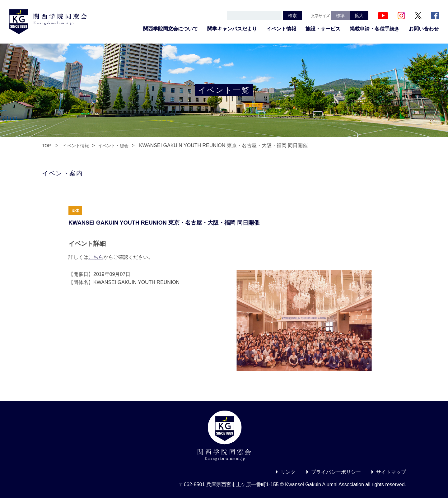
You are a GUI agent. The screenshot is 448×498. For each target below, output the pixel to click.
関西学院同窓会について (170, 29)
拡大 (359, 16)
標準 (340, 16)
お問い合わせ (424, 29)
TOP (47, 146)
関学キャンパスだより (232, 29)
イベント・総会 (113, 146)
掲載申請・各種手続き (375, 29)
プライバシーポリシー (336, 472)
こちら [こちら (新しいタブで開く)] (96, 257)
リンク (288, 472)
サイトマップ (391, 472)
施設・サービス (323, 29)
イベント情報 (281, 29)
